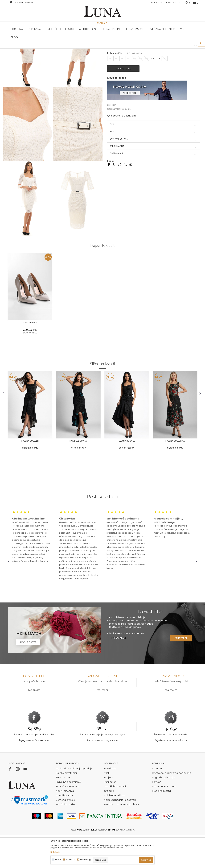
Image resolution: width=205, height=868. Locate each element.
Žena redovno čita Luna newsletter (171, 768)
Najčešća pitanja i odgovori (120, 833)
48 (159, 105)
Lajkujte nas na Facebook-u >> (34, 773)
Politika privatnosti (66, 806)
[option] (40, 49)
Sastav (151, 178)
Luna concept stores (164, 819)
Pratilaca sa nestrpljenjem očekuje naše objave (102, 768)
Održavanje (151, 199)
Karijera (108, 810)
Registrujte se (174, 2)
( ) (136, 99)
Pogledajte (34, 723)
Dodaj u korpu (126, 115)
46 (153, 105)
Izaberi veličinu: (115, 99)
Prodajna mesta (161, 824)
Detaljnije (55, 852)
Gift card (109, 824)
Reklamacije (63, 810)
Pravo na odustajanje (68, 815)
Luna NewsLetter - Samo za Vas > (103, 49)
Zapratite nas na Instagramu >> (102, 773)
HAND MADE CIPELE (40, 49)
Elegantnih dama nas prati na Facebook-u (34, 768)
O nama (157, 802)
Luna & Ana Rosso (166, 49)
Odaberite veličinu (115, 828)
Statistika (70, 860)
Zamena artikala (66, 833)
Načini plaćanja (65, 824)
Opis (151, 170)
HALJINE (43, 53)
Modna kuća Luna (17, 53)
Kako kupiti (110, 802)
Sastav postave (151, 185)
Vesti (107, 806)
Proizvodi (33, 53)
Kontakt (156, 815)
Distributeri (110, 815)
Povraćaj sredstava (67, 819)
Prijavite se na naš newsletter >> (171, 773)
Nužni (58, 860)
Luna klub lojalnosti (115, 819)
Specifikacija (151, 192)
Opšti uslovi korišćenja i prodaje (74, 802)
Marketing (85, 860)
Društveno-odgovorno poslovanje (172, 806)
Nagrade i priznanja (163, 810)
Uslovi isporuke (65, 828)
